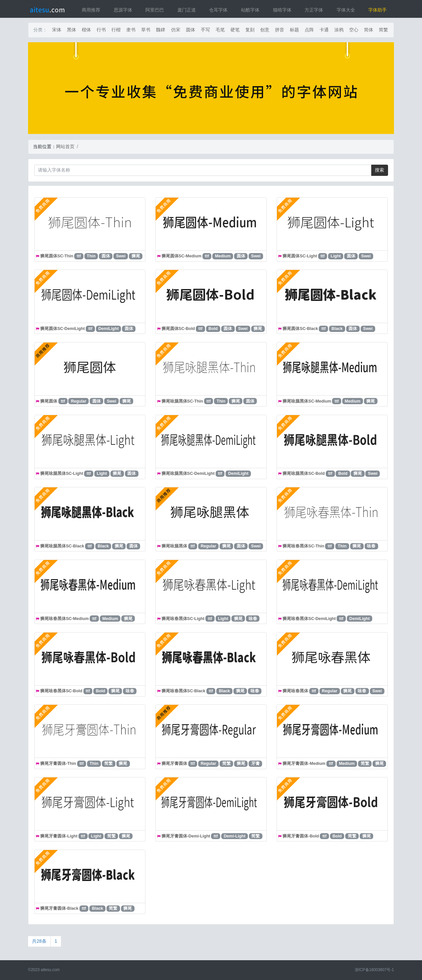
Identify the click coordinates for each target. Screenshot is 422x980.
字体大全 (346, 10)
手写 (205, 30)
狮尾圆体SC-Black (300, 329)
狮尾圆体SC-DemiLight (62, 329)
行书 (101, 30)
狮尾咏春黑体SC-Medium (64, 619)
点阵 (309, 30)
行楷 (116, 30)
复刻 (250, 30)
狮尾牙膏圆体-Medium (304, 764)
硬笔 (235, 30)
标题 (294, 30)
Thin (91, 256)
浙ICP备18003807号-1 (374, 970)
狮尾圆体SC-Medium (181, 256)
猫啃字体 (282, 10)
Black (337, 329)
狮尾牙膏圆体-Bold (301, 836)
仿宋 (176, 30)
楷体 (86, 30)
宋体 (57, 30)
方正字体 (314, 10)
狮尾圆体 (49, 401)
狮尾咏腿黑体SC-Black (62, 546)
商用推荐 (91, 10)
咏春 (371, 546)
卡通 (324, 30)
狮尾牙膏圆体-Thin (58, 764)
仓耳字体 (218, 10)
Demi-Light (235, 836)
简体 (369, 30)
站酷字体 (250, 10)
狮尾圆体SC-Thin (57, 256)
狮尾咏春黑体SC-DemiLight (309, 619)
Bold (213, 329)
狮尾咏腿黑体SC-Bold (304, 474)
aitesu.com (50, 970)
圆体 (191, 30)
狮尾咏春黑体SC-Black (183, 691)
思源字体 (123, 10)
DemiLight (108, 329)
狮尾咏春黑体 (295, 691)
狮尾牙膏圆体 (174, 764)
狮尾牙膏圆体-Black (59, 908)
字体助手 (377, 10)
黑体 (72, 30)
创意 (265, 30)
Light (336, 256)
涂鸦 (339, 30)
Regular (79, 401)
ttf (79, 256)
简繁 (383, 30)
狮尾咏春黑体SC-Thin (303, 546)
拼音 (280, 30)
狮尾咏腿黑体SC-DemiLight (188, 474)
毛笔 (220, 30)
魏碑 (161, 30)
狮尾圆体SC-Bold (178, 329)
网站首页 (65, 147)
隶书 (131, 30)
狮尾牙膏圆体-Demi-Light (186, 836)
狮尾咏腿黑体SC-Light (62, 474)
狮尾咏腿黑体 (174, 546)
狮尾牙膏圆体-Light (59, 836)
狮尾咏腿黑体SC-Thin (182, 401)
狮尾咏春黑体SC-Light (183, 619)
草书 (146, 30)
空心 (354, 30)
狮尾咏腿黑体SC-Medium (307, 401)
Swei (121, 256)
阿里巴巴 (155, 10)
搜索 (379, 170)
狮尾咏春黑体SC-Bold (61, 691)
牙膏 (256, 764)
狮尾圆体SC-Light (300, 256)
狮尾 (136, 256)
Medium (223, 256)
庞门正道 (187, 10)
